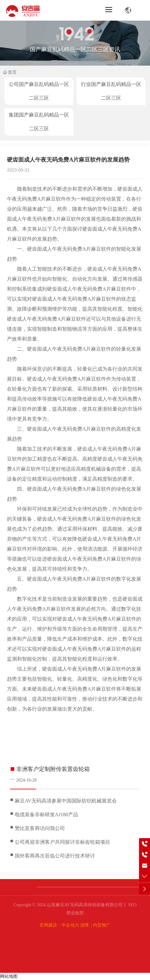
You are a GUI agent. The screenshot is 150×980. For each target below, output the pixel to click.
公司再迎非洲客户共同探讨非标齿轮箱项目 (62, 842)
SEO (132, 905)
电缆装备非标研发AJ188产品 (46, 815)
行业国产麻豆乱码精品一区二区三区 (111, 91)
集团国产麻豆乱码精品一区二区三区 (39, 122)
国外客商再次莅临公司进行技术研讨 (55, 856)
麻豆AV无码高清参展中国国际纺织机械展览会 (66, 801)
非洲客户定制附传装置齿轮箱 (53, 769)
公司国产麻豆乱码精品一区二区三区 (39, 91)
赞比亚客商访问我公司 (40, 828)
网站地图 (9, 976)
